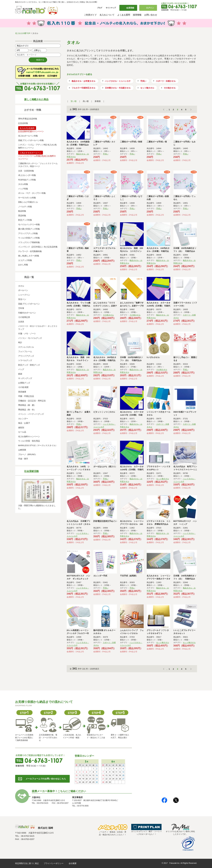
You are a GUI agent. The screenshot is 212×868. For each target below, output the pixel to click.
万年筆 (21, 308)
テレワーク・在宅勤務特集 (30, 251)
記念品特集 (23, 123)
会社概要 (73, 863)
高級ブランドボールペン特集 (31, 140)
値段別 (21, 428)
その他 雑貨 (23, 387)
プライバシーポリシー (54, 863)
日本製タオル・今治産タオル (118, 88)
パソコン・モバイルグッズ (30, 338)
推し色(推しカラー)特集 (29, 256)
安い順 (74, 101)
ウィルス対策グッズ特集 (29, 238)
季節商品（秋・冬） (27, 410)
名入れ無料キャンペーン (29, 437)
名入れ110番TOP (23, 33)
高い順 (86, 101)
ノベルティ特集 (25, 207)
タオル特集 (23, 184)
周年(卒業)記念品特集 (28, 119)
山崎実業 (22, 450)
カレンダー (23, 419)
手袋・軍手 (23, 459)
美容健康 (22, 392)
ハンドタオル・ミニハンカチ (118, 81)
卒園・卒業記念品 (26, 396)
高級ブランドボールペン (29, 304)
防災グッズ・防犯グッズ (29, 365)
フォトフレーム (25, 351)
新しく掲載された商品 (36, 99)
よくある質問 (124, 15)
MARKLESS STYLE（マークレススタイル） (38, 445)
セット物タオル (147, 88)
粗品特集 (22, 211)
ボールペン (23, 290)
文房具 (21, 322)
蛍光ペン (22, 299)
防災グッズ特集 (25, 220)
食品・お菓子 (24, 423)
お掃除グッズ (24, 383)
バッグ (21, 369)
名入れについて (107, 15)
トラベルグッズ (25, 360)
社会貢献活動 (32, 471)
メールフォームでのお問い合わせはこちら (46, 779)
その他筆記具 (24, 317)
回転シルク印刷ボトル (28, 202)
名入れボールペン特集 (28, 136)
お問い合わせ (151, 15)
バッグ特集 (23, 189)
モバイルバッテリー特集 (29, 225)
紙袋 (20, 374)
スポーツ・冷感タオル (166, 81)
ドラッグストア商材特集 (29, 242)
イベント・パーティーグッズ (31, 414)
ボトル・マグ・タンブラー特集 (32, 193)
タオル (21, 286)
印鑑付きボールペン (27, 313)
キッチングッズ (25, 378)
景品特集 (22, 216)
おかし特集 (23, 265)
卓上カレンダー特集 (27, 175)
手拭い (143, 81)
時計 (20, 342)
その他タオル (170, 88)
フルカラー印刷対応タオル (83, 88)
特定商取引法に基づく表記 (27, 863)
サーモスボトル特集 (27, 198)
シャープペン (24, 295)
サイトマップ (111, 8)
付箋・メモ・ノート (27, 334)
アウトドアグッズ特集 (28, 233)
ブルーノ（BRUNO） (28, 454)
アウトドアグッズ (26, 356)
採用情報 (137, 15)
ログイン (150, 8)
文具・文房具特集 (26, 171)
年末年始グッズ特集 (27, 180)
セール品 (22, 432)
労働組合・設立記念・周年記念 (32, 401)
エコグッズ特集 (25, 260)
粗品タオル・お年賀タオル (83, 81)
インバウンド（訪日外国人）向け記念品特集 (38, 247)
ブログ (100, 8)
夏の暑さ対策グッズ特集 (29, 229)
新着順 (98, 101)
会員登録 (130, 8)
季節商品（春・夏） (27, 405)
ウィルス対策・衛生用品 (29, 441)
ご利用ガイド (90, 15)
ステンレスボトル (26, 347)
